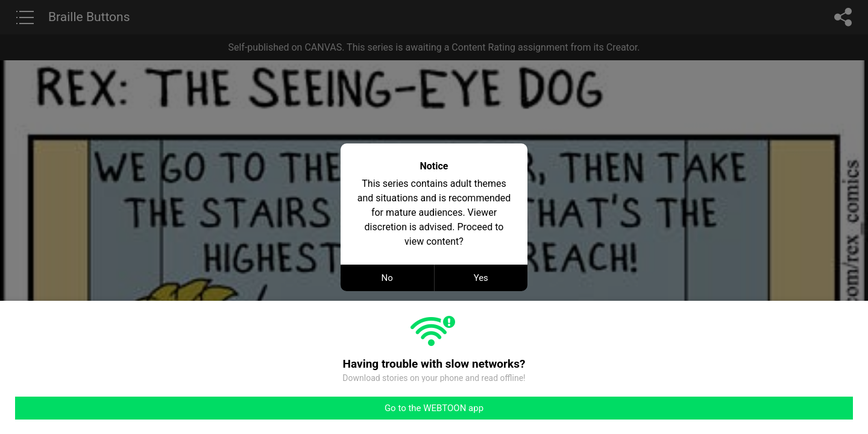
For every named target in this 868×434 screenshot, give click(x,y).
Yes (481, 278)
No (387, 278)
